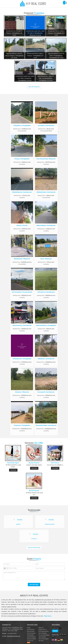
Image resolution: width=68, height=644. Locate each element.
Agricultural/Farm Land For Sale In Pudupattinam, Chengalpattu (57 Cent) (56, 56)
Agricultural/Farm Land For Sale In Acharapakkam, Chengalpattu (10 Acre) (46, 78)
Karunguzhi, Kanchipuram (46, 392)
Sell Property (55, 463)
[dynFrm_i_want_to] (50, 568)
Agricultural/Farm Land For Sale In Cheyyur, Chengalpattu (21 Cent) (14, 56)
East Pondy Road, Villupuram (46, 159)
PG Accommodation (44, 635)
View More (13, 470)
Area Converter (31, 633)
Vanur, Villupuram (46, 259)
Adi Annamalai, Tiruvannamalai (22, 292)
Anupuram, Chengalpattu (22, 425)
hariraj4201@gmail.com (14, 636)
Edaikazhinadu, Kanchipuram (46, 192)
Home (29, 628)
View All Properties (34, 87)
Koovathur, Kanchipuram (46, 125)
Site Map (41, 641)
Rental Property (34, 491)
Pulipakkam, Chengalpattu (22, 125)
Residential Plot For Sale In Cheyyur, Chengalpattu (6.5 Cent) (56, 33)
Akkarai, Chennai (22, 225)
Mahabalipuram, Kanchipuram (22, 192)
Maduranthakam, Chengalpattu (46, 325)
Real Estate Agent (13, 463)
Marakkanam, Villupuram (22, 259)
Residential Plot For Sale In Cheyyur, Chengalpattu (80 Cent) (14, 33)
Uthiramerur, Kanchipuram (46, 292)
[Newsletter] (57, 628)
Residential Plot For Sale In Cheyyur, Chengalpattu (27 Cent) (35, 56)
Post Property (31, 631)
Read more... (48, 616)
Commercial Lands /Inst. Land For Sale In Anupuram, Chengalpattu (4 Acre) (25, 78)
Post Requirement (44, 631)
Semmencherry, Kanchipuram (22, 325)
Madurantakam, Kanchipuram (46, 225)
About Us (41, 628)
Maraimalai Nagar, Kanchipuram (46, 425)
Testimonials (30, 635)
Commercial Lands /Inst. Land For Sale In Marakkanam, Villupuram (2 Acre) (35, 33)
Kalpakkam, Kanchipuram (46, 359)
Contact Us (30, 641)
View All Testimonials (34, 547)
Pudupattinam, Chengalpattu (22, 359)
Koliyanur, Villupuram (22, 392)
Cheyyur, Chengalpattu (22, 159)
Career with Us (43, 629)
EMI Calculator (43, 633)
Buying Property (34, 463)
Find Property (31, 629)
